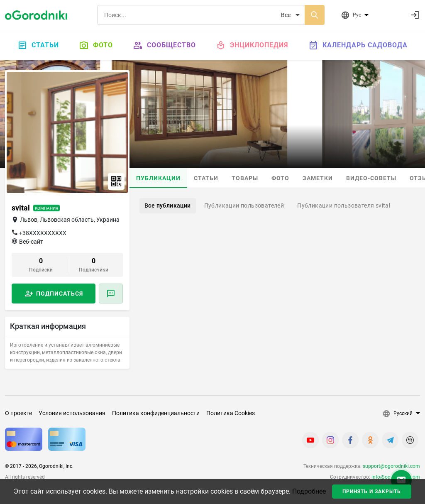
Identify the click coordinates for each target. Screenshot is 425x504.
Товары (245, 178)
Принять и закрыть (372, 492)
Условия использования (72, 413)
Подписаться (60, 294)
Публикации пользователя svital (344, 206)
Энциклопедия (252, 45)
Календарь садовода (358, 45)
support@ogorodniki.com (391, 466)
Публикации (158, 178)
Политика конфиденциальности (156, 413)
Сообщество (164, 45)
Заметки (318, 178)
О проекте (18, 413)
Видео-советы (371, 178)
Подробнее (309, 491)
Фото (96, 45)
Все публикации (168, 206)
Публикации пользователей (244, 206)
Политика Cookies (231, 413)
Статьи (38, 45)
